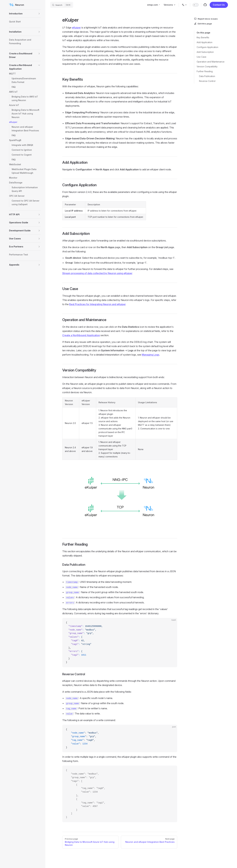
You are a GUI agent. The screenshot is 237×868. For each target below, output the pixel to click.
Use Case (201, 57)
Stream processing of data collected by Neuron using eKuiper (97, 273)
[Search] (62, 5)
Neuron (17, 5)
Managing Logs (150, 355)
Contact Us (219, 5)
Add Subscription (205, 52)
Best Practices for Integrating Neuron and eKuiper (97, 304)
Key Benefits (203, 37)
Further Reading (205, 71)
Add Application (205, 42)
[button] (39, 14)
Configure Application (207, 47)
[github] (205, 5)
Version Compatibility (207, 66)
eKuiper (76, 28)
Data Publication (207, 76)
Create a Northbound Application (81, 335)
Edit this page (203, 24)
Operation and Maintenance (211, 62)
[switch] (196, 5)
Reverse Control (207, 81)
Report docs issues (206, 19)
